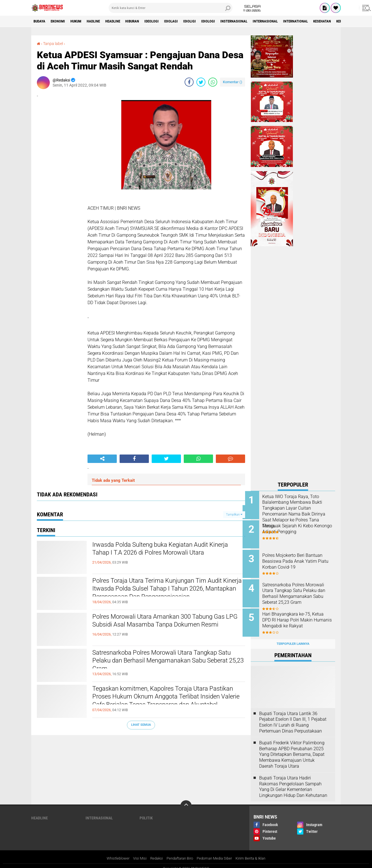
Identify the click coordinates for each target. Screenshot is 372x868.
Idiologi (229, 21)
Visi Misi (136, 852)
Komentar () (233, 82)
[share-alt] (102, 459)
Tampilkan (234, 514)
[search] (171, 8)
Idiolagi (189, 21)
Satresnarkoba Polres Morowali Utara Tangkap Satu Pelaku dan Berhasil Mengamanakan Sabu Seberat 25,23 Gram (167, 663)
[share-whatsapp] (213, 82)
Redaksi (153, 852)
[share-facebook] (189, 82)
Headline (124, 21)
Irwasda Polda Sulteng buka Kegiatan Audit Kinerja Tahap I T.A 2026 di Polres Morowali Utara (161, 555)
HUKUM (82, 21)
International (326, 21)
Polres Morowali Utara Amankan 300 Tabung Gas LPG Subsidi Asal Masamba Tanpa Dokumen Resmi (163, 627)
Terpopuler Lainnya (293, 638)
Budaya (41, 21)
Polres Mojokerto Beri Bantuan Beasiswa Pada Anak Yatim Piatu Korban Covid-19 (301, 559)
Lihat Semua (141, 725)
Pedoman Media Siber (217, 852)
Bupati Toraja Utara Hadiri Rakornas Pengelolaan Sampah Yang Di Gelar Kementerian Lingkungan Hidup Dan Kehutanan (293, 780)
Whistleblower (113, 852)
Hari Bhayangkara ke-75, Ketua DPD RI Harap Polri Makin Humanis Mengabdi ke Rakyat (300, 619)
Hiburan (146, 21)
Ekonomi (61, 21)
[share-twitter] (201, 82)
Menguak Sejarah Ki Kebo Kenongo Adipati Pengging (297, 528)
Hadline (102, 21)
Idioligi (209, 21)
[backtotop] (186, 800)
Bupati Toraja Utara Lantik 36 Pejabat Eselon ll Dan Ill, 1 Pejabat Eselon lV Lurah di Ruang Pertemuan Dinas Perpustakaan (293, 716)
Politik (146, 812)
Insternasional (258, 21)
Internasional (293, 21)
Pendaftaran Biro (179, 852)
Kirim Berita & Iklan (256, 852)
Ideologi (168, 21)
